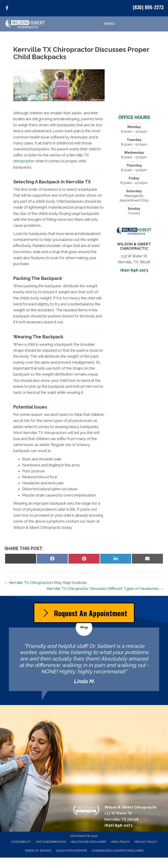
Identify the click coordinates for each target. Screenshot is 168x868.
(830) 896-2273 (148, 7)
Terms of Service (38, 851)
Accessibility (21, 842)
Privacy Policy (146, 842)
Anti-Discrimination (51, 842)
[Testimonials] (84, 659)
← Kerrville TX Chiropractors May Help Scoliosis (46, 583)
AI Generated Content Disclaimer (118, 851)
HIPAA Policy (120, 842)
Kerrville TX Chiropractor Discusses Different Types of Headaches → (105, 589)
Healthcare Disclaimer (89, 842)
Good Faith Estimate (72, 851)
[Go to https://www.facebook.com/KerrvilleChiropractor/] (7, 9)
